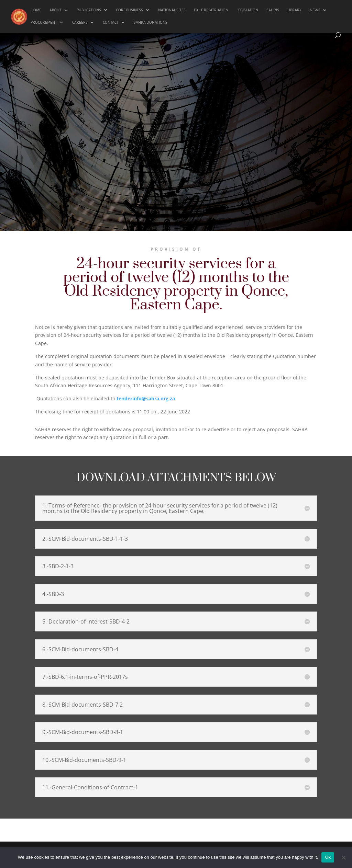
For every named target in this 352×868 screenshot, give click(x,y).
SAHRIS (273, 10)
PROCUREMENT (44, 22)
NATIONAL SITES (172, 10)
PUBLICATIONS (89, 10)
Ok (328, 857)
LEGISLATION (247, 10)
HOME (36, 10)
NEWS (315, 10)
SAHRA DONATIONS (151, 22)
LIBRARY (294, 10)
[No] (343, 857)
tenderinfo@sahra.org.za (146, 398)
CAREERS (80, 22)
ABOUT (56, 10)
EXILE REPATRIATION (211, 10)
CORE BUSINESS (130, 10)
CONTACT (111, 22)
